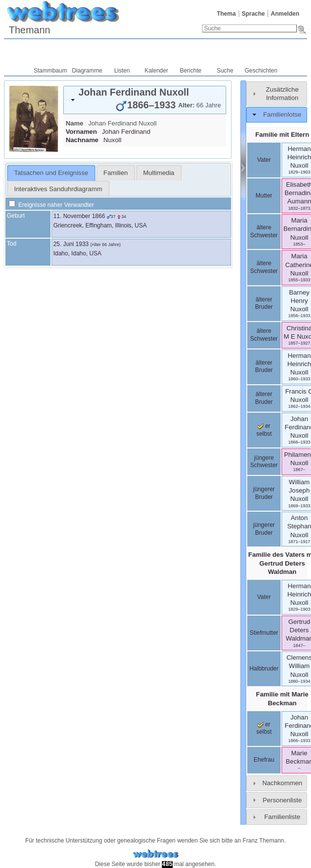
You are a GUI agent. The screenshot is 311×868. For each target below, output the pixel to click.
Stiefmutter (264, 633)
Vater (264, 160)
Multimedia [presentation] (159, 173)
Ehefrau (264, 760)
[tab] (145, 100)
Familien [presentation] (116, 173)
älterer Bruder (264, 303)
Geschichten (261, 71)
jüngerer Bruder (264, 493)
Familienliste (282, 817)
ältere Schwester (264, 231)
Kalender (156, 71)
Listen (122, 71)
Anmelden (285, 14)
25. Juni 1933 (71, 244)
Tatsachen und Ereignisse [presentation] (51, 173)
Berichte (191, 71)
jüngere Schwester (264, 462)
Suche (225, 71)
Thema (226, 14)
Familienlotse (283, 114)
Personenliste (282, 800)
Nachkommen (282, 783)
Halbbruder (264, 669)
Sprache (253, 14)
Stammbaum (51, 71)
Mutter (264, 196)
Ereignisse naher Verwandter (51, 205)
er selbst (264, 728)
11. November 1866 (79, 216)
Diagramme (87, 71)
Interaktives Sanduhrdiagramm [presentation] (58, 189)
